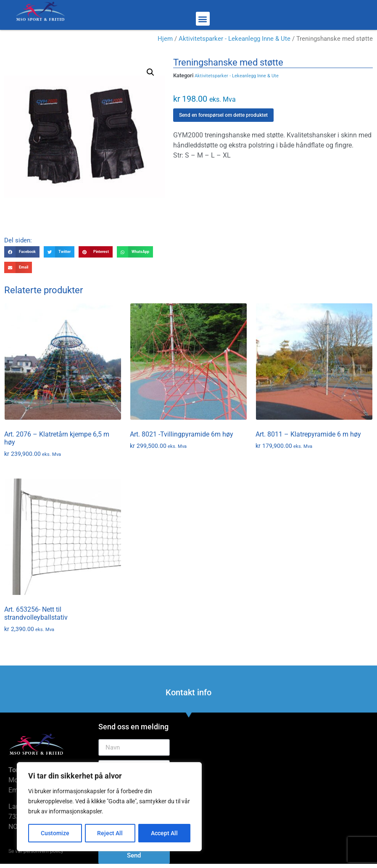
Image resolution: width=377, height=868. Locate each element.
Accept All (165, 833)
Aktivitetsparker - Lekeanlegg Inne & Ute (235, 39)
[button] (203, 19)
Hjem (165, 39)
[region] (109, 807)
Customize (55, 833)
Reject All (110, 833)
